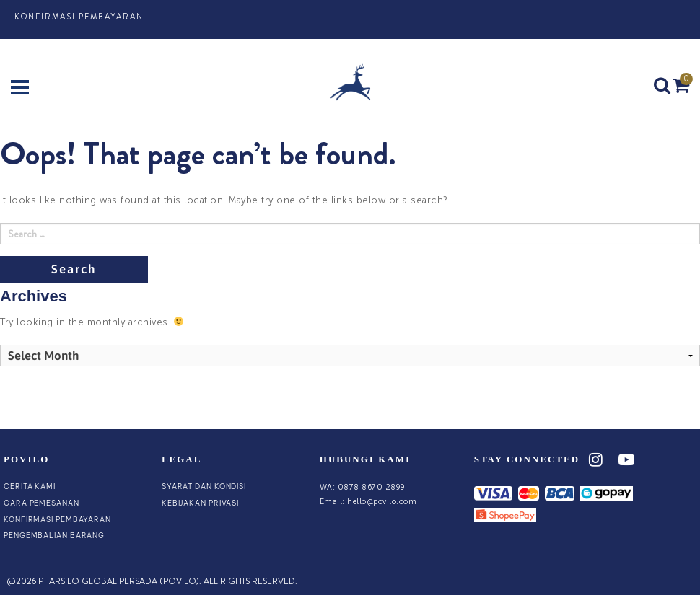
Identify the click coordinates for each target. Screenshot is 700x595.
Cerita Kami (30, 486)
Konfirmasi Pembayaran (79, 17)
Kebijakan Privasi (200, 503)
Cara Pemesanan (41, 503)
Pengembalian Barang (54, 535)
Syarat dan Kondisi (204, 486)
